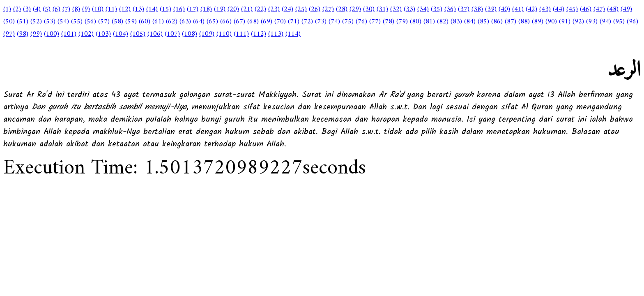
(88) (524, 22)
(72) (307, 22)
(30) (369, 9)
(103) (103, 34)
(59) (131, 22)
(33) (409, 9)
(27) (328, 9)
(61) (158, 22)
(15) (166, 9)
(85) (483, 22)
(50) (9, 22)
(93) (592, 22)
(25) (301, 9)
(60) (145, 22)
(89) (538, 22)
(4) (37, 9)
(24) (287, 9)
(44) (559, 9)
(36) (450, 9)
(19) (220, 9)
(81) (429, 22)
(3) (27, 9)
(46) (586, 9)
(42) (531, 9)
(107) (172, 34)
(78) (389, 22)
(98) (23, 34)
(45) (572, 9)
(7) (66, 9)
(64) (199, 22)
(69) (267, 22)
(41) (518, 9)
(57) (104, 22)
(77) (375, 22)
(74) (334, 22)
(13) (138, 9)
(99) (36, 34)
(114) (293, 34)
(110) (224, 34)
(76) (361, 22)
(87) (511, 22)
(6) (56, 9)
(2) (17, 9)
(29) (355, 9)
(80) (416, 22)
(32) (396, 9)
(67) (239, 22)
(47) (599, 9)
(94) (605, 22)
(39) (491, 9)
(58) (117, 22)
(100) (52, 34)
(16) (179, 9)
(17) (193, 9)
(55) (77, 22)
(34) (423, 9)
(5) (47, 9)
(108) (190, 34)
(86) (497, 22)
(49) (626, 9)
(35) (437, 9)
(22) (260, 9)
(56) (90, 22)
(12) (125, 9)
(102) (86, 34)
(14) (152, 9)
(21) (247, 9)
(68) (253, 22)
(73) (321, 22)
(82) (443, 22)
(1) (7, 9)
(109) (207, 34)
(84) (470, 22)
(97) (9, 34)
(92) (578, 22)
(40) (504, 9)
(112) (259, 34)
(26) (315, 9)
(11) (111, 9)
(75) (348, 22)
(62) (172, 22)
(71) (294, 22)
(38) (477, 9)
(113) (276, 34)
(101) (69, 34)
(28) (342, 9)
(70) (280, 22)
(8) (76, 9)
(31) (382, 9)
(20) (233, 9)
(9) (86, 9)
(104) (121, 34)
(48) (613, 9)
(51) (23, 22)
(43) (545, 9)
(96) (632, 22)
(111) (241, 34)
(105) (138, 34)
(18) (206, 9)
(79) (402, 22)
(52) (36, 22)
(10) (98, 9)
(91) (565, 22)
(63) (185, 22)
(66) (226, 22)
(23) (274, 9)
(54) (63, 22)
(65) (212, 22)
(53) (50, 22)
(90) (551, 22)
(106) (155, 34)
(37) (464, 9)
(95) (619, 22)
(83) (456, 22)
